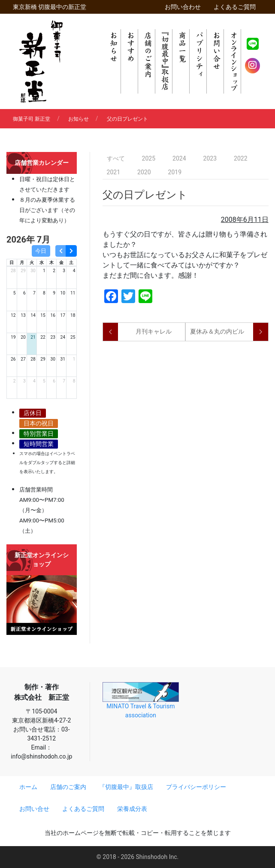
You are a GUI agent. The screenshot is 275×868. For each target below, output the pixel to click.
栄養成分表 (132, 809)
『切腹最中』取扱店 (126, 787)
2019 (175, 172)
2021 (113, 172)
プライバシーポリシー (196, 787)
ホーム (28, 787)
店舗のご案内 (68, 787)
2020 (144, 172)
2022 (240, 158)
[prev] (61, 251)
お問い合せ (34, 809)
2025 (149, 158)
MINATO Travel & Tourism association (141, 700)
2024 (179, 158)
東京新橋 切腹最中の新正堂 (50, 7)
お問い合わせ (183, 7)
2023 (210, 158)
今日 (41, 251)
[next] (71, 251)
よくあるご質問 (235, 7)
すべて (116, 158)
